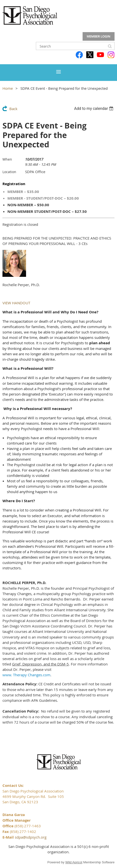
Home (8, 88)
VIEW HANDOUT (16, 303)
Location (9, 172)
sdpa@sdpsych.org (31, 837)
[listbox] (94, 108)
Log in (99, 37)
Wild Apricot (74, 862)
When (7, 159)
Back (13, 109)
